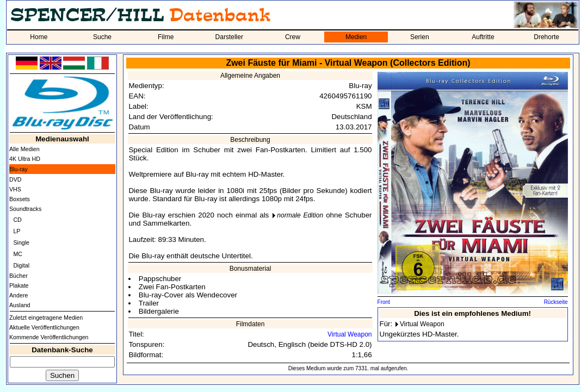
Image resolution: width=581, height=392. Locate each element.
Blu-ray (18, 169)
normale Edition (300, 215)
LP (17, 231)
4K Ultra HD (25, 159)
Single (21, 242)
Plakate (19, 285)
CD (17, 220)
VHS (15, 189)
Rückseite (556, 302)
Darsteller (229, 37)
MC (18, 254)
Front (384, 302)
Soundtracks (25, 209)
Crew (293, 37)
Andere (18, 295)
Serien (420, 37)
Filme (166, 37)
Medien (356, 37)
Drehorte (546, 37)
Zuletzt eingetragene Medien (46, 318)
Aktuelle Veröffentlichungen (44, 327)
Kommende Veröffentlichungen (49, 337)
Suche (102, 37)
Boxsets (20, 199)
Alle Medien (24, 149)
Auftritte (483, 37)
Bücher (18, 276)
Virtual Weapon (350, 334)
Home (39, 37)
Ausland (20, 305)
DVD (16, 179)
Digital (21, 265)
